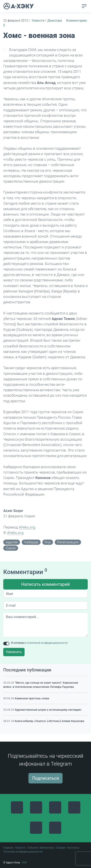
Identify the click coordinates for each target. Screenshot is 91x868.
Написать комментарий (45, 584)
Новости (38, 21)
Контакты (73, 848)
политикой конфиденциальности (47, 643)
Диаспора (55, 21)
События (33, 848)
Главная (8, 848)
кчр (48, 542)
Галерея (61, 848)
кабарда (31, 542)
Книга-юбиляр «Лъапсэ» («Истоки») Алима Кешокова (49, 721)
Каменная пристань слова (32, 698)
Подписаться (45, 778)
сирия (11, 548)
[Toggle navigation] (84, 6)
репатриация (68, 542)
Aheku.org (27, 527)
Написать (14, 652)
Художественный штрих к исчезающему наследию (48, 710)
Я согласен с (39, 643)
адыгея (12, 542)
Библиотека (47, 848)
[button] (76, 6)
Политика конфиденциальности (23, 852)
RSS (24, 863)
